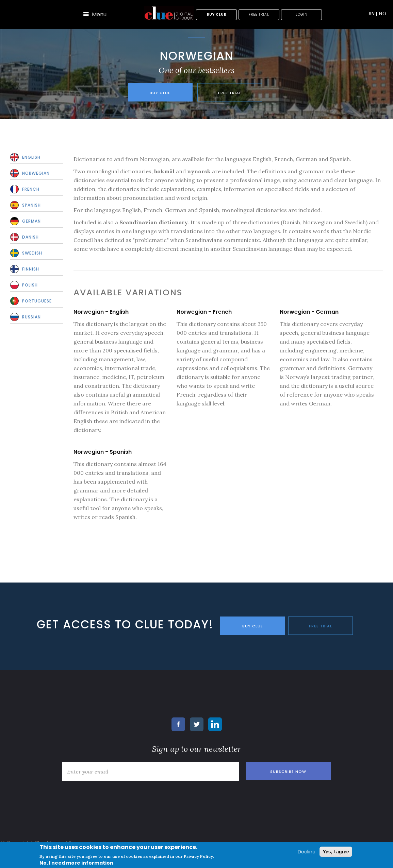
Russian (31, 317)
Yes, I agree (336, 852)
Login (302, 14)
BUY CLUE (253, 626)
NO (382, 14)
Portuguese (37, 301)
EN (373, 14)
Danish (30, 237)
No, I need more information (76, 863)
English (31, 157)
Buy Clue (216, 14)
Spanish (31, 205)
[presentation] (111, 797)
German (31, 221)
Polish (30, 285)
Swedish (32, 253)
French (31, 189)
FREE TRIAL (321, 626)
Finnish (31, 269)
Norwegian (36, 173)
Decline (307, 852)
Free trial (259, 14)
